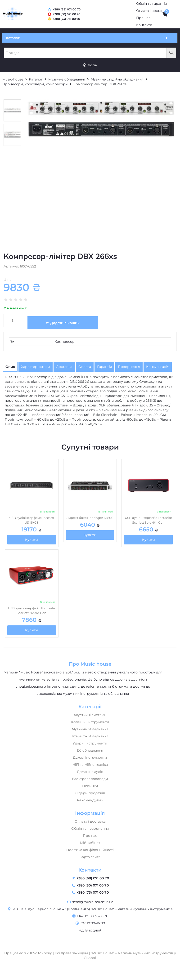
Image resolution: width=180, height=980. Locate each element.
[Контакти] (144, 25)
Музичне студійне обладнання (117, 79)
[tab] (10, 367)
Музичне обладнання (67, 79)
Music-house (13, 79)
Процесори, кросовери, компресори (35, 84)
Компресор (65, 342)
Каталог (36, 79)
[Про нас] (143, 18)
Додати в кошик (65, 323)
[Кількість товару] (14, 320)
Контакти (90, 870)
